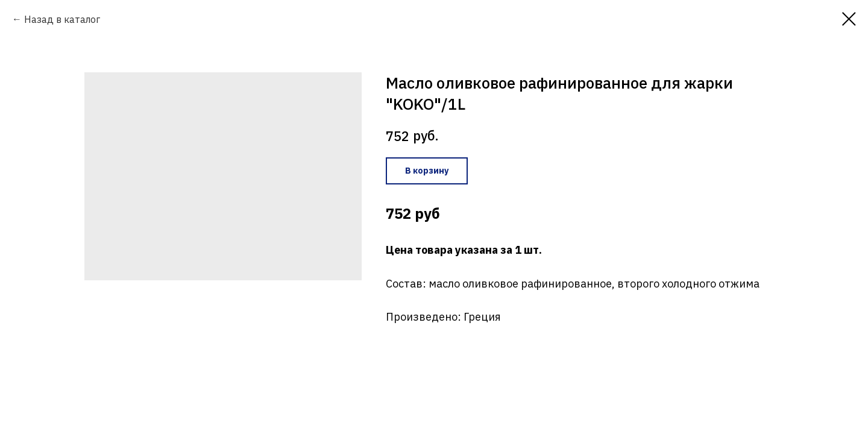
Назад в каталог (62, 19)
